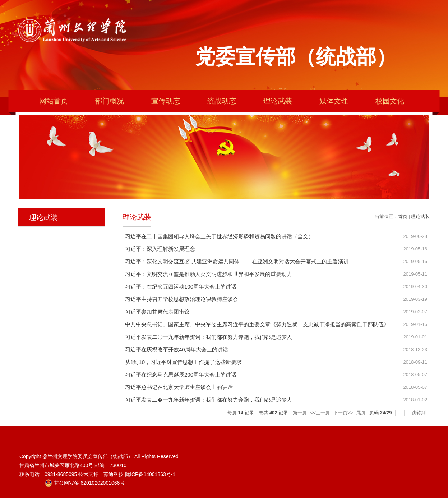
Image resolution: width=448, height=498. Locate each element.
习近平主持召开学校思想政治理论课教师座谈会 (182, 299)
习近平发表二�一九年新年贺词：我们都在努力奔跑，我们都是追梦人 (209, 400)
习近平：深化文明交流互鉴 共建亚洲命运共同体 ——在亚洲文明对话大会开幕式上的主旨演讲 (237, 261)
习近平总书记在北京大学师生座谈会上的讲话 (179, 387)
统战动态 (222, 101)
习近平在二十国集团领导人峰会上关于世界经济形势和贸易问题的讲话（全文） (219, 236)
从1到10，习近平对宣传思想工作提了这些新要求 (183, 362)
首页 (403, 216)
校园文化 (390, 101)
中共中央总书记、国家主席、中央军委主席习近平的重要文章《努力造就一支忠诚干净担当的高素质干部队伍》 (257, 324)
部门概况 (110, 101)
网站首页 (54, 101)
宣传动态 (166, 101)
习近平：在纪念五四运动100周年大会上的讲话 (181, 287)
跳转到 (419, 413)
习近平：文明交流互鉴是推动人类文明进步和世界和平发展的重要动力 (209, 274)
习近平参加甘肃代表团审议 (157, 312)
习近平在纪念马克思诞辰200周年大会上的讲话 (181, 375)
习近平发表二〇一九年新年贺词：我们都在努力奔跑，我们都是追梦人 (209, 337)
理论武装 (278, 101)
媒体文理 (334, 101)
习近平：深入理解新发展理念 (160, 249)
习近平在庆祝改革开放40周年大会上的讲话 (177, 349)
